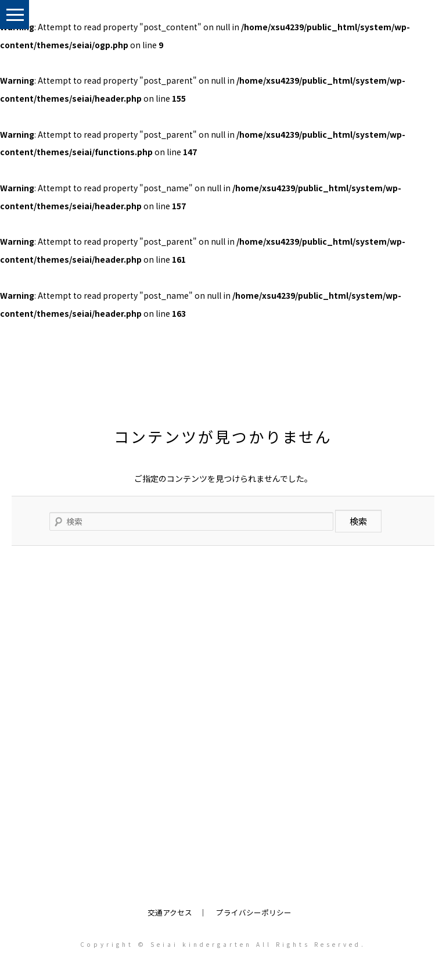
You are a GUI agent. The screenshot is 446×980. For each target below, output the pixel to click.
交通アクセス (170, 912)
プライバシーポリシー (254, 912)
